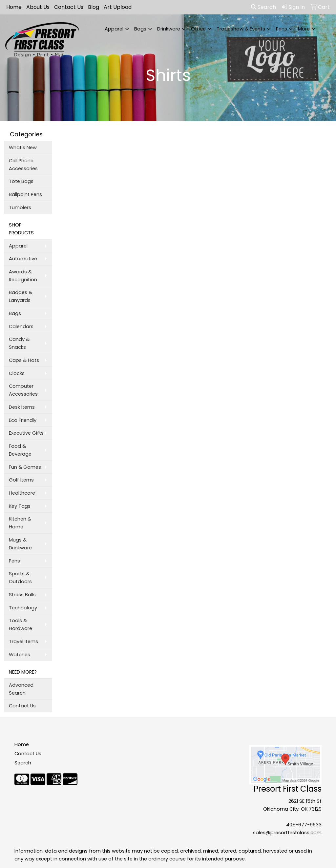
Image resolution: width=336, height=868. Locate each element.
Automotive (23, 259)
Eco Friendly (23, 420)
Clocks (17, 373)
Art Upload (118, 7)
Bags (140, 29)
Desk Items (22, 407)
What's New (23, 148)
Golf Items (21, 480)
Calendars (21, 326)
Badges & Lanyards (21, 296)
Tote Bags (21, 181)
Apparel (114, 29)
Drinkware (169, 29)
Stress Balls (22, 595)
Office (198, 29)
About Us (38, 7)
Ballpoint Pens (25, 194)
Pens (282, 29)
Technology (23, 608)
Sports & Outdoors (20, 578)
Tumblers (20, 207)
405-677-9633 (304, 825)
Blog (94, 7)
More (304, 29)
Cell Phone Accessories (23, 165)
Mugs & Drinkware (20, 544)
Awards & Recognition (23, 276)
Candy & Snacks (19, 343)
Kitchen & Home (20, 523)
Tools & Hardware (21, 624)
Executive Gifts (26, 433)
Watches (20, 655)
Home (14, 7)
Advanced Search (21, 689)
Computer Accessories (23, 390)
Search (263, 7)
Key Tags (20, 506)
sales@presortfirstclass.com (287, 833)
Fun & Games (25, 467)
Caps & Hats (24, 360)
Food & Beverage (20, 450)
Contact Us (69, 7)
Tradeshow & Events (241, 29)
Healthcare (22, 493)
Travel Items (23, 641)
